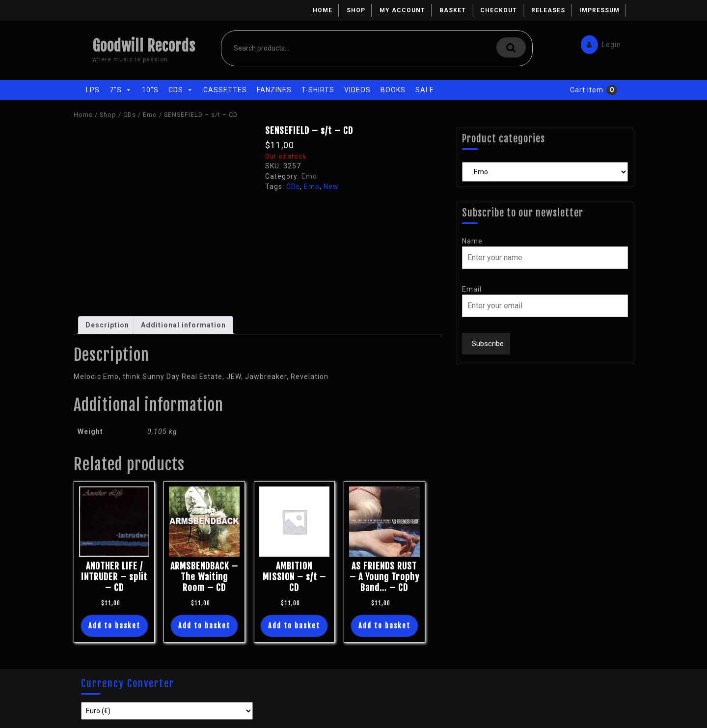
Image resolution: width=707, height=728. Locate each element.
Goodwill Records (144, 46)
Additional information (183, 325)
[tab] (107, 325)
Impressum (599, 10)
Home (323, 10)
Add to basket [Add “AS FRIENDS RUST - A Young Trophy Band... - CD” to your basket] (384, 626)
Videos (357, 90)
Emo (150, 115)
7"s (121, 90)
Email (472, 289)
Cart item (587, 90)
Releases (548, 10)
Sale (425, 90)
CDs (181, 90)
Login (598, 42)
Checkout (499, 10)
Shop (356, 10)
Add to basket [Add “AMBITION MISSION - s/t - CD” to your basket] (294, 626)
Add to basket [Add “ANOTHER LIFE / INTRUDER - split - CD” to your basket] (114, 626)
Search (511, 47)
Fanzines (274, 90)
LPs (93, 90)
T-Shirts (318, 90)
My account (402, 10)
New (331, 187)
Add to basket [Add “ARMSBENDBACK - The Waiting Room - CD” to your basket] (204, 626)
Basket (453, 10)
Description (107, 325)
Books (393, 90)
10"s (150, 90)
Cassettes (225, 90)
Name (472, 241)
